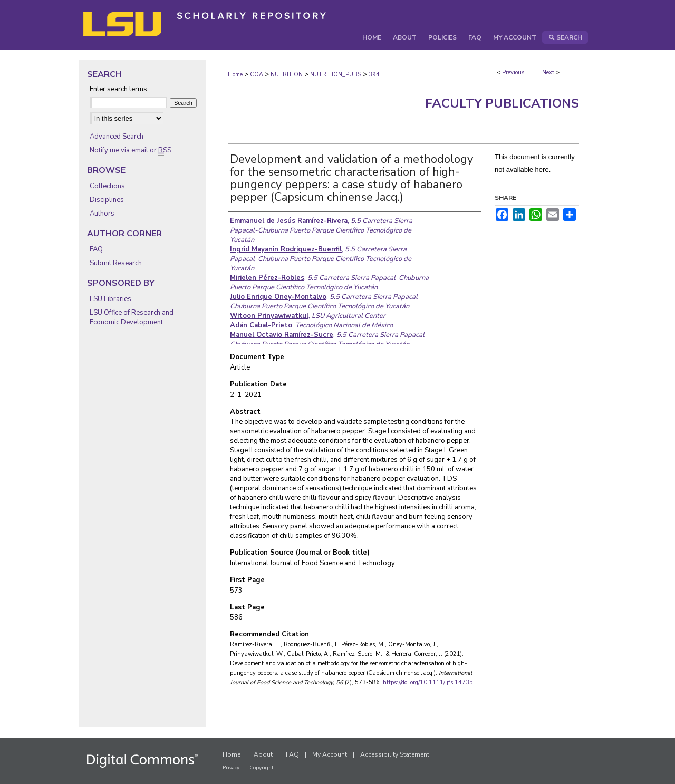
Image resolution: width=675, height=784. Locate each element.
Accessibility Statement (395, 754)
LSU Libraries (110, 299)
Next (548, 72)
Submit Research (116, 263)
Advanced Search (117, 137)
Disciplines (107, 200)
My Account (330, 754)
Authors (102, 214)
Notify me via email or (131, 150)
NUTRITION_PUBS (336, 75)
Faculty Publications (502, 103)
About (263, 754)
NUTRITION (287, 75)
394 (374, 75)
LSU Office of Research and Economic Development (132, 317)
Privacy (231, 768)
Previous (513, 72)
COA (257, 75)
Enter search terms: (119, 89)
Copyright (262, 768)
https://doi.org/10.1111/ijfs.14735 (428, 683)
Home (235, 75)
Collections (107, 186)
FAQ (96, 249)
